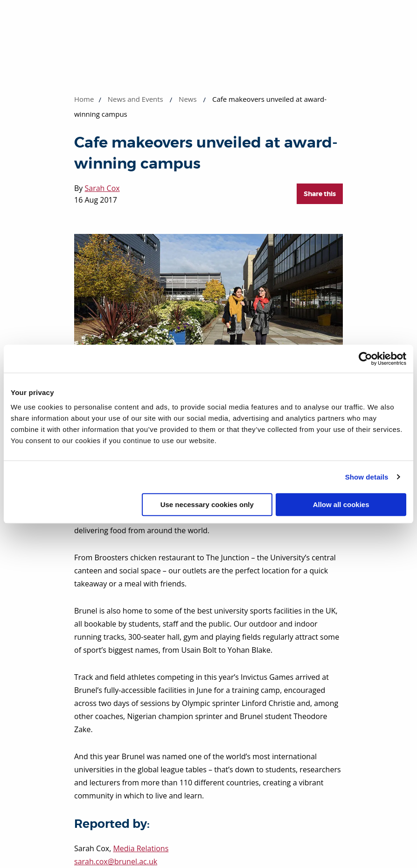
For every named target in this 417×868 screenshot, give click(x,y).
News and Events (136, 99)
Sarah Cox (102, 188)
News (188, 99)
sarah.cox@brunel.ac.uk (116, 861)
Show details (367, 477)
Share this (320, 194)
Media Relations (141, 848)
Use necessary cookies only (207, 505)
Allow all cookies (341, 505)
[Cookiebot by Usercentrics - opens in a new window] (365, 359)
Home (84, 99)
